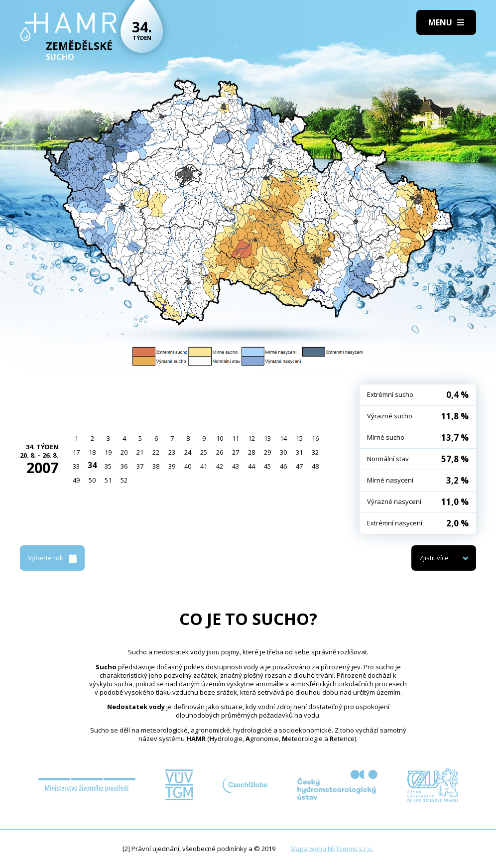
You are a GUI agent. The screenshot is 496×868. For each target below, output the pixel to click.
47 (299, 466)
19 (108, 452)
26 (220, 452)
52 (124, 480)
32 (315, 452)
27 (236, 452)
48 (315, 466)
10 (220, 438)
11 (236, 438)
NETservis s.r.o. (351, 849)
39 (172, 466)
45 (267, 466)
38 (156, 466)
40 (188, 466)
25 (204, 452)
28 (251, 452)
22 (156, 452)
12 (251, 438)
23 (172, 452)
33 (76, 466)
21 (140, 452)
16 (315, 438)
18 (92, 452)
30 (283, 452)
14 (283, 438)
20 (124, 452)
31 (299, 452)
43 (236, 466)
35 (108, 466)
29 (267, 452)
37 (140, 466)
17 (76, 452)
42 (220, 466)
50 (92, 480)
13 (267, 438)
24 (188, 452)
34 (92, 465)
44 (251, 466)
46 (283, 466)
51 (108, 480)
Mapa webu (308, 849)
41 (204, 466)
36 (124, 466)
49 (76, 480)
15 (299, 438)
